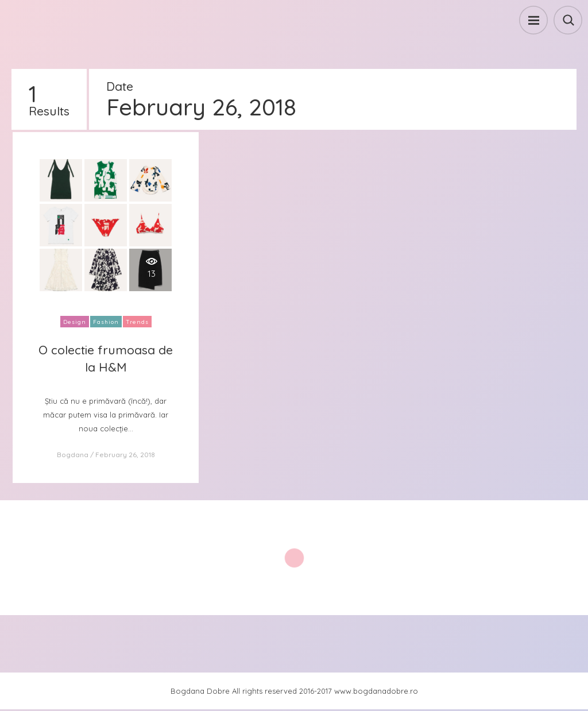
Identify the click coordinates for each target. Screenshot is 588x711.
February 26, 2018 (125, 455)
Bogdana (73, 455)
